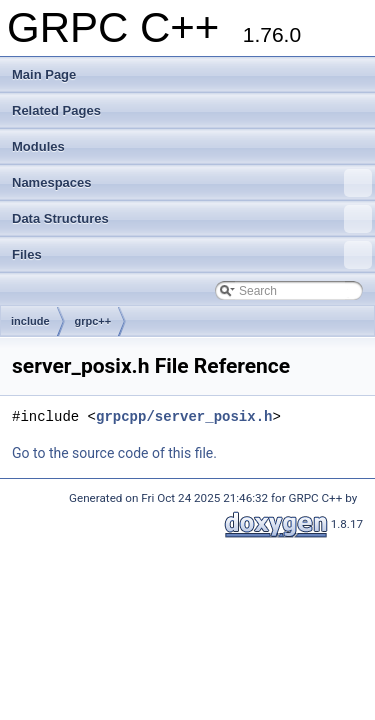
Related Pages (56, 110)
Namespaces (192, 183)
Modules (38, 146)
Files (192, 255)
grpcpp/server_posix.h (184, 416)
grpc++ (93, 321)
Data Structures (192, 219)
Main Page (44, 74)
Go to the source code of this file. (114, 453)
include (30, 321)
